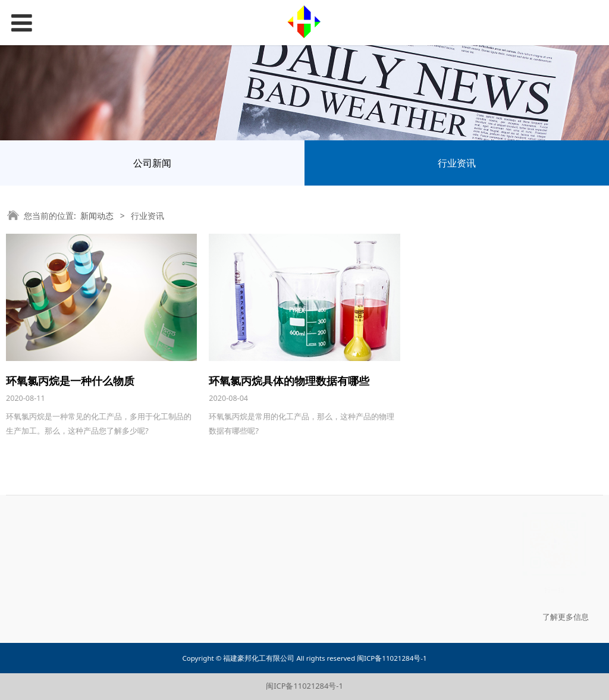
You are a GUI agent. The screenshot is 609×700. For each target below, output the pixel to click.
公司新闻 (152, 163)
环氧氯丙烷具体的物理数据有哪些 (289, 381)
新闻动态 (97, 216)
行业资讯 (457, 163)
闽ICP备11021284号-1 (304, 686)
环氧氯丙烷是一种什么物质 (70, 381)
